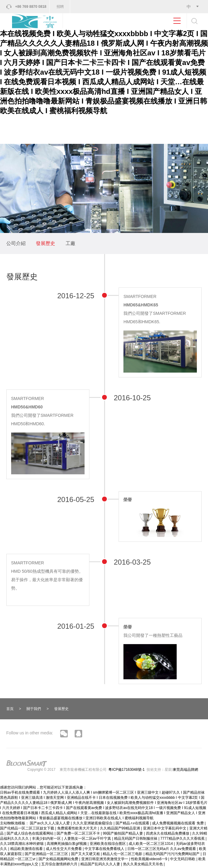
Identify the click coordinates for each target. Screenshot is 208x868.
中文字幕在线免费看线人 (105, 850)
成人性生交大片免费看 (64, 850)
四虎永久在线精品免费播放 (168, 835)
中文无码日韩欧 (183, 860)
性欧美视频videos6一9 (149, 860)
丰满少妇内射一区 (47, 840)
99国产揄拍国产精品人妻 (123, 835)
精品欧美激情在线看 (27, 850)
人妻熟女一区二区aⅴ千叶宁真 (88, 840)
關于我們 (34, 710)
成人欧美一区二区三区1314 (151, 845)
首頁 (10, 710)
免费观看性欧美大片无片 (78, 829)
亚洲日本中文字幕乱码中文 (165, 829)
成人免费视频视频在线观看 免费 (178, 824)
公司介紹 (16, 245)
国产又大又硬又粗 (86, 855)
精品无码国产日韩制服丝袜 (136, 840)
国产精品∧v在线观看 (133, 824)
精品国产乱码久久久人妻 (101, 865)
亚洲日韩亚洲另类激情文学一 (105, 860)
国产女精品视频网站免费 (59, 860)
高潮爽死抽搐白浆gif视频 (67, 845)
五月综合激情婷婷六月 (60, 865)
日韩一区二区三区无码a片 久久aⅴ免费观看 (162, 850)
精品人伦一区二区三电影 (123, 855)
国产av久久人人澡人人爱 (50, 824)
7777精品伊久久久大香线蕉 (183, 840)
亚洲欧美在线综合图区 (108, 845)
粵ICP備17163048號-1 (126, 771)
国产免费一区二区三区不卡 (79, 835)
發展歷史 (45, 245)
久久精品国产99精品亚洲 (121, 829)
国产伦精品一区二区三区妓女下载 (28, 829)
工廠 (70, 245)
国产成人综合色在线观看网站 (31, 835)
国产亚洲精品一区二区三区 (47, 855)
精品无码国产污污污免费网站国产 (173, 855)
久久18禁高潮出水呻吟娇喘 (22, 845)
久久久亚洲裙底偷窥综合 (93, 824)
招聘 (61, 7)
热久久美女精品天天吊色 (143, 865)
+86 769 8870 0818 (31, 7)
